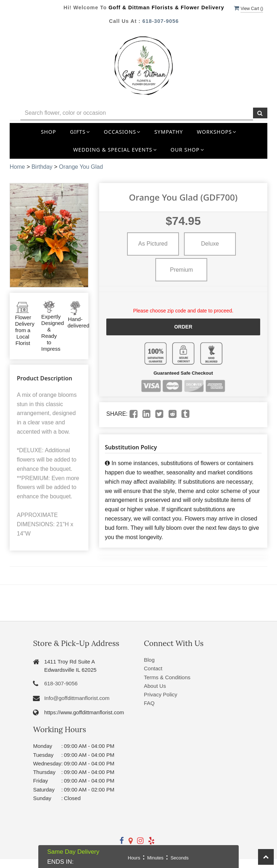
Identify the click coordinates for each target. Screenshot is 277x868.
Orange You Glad (81, 167)
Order (183, 327)
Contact (153, 668)
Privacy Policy (161, 694)
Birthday (42, 167)
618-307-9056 (161, 21)
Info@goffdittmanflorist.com (77, 698)
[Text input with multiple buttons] (137, 113)
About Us (155, 686)
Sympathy (169, 132)
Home (17, 167)
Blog (149, 660)
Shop (48, 132)
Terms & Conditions (167, 677)
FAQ (149, 703)
